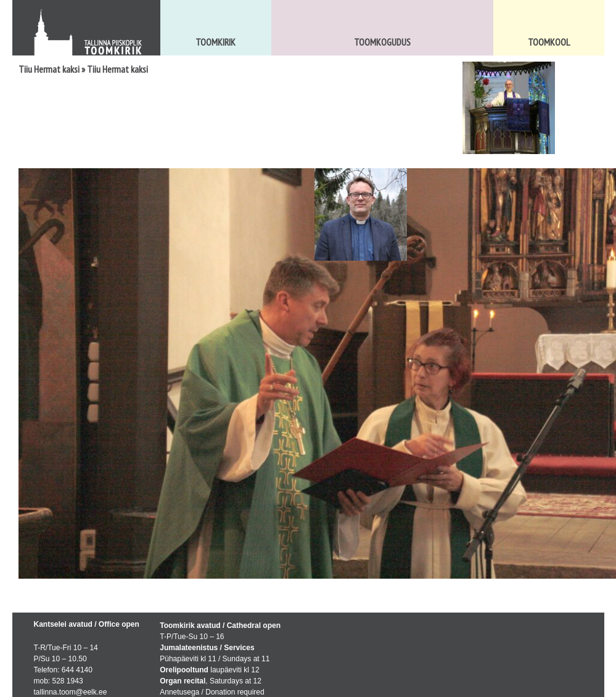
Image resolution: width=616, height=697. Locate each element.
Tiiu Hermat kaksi (49, 69)
